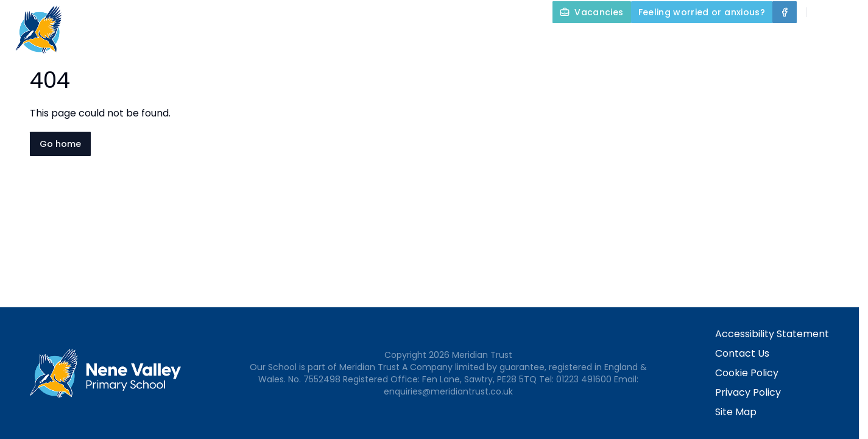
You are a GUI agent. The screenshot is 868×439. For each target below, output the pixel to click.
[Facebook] (785, 12)
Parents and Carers (726, 40)
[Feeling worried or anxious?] (702, 12)
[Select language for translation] (849, 12)
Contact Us (832, 40)
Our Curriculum (601, 40)
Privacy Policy (748, 392)
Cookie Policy (747, 373)
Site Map (736, 412)
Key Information (485, 40)
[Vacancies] (591, 12)
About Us (383, 40)
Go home (60, 144)
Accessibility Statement (772, 334)
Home (314, 40)
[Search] (823, 12)
